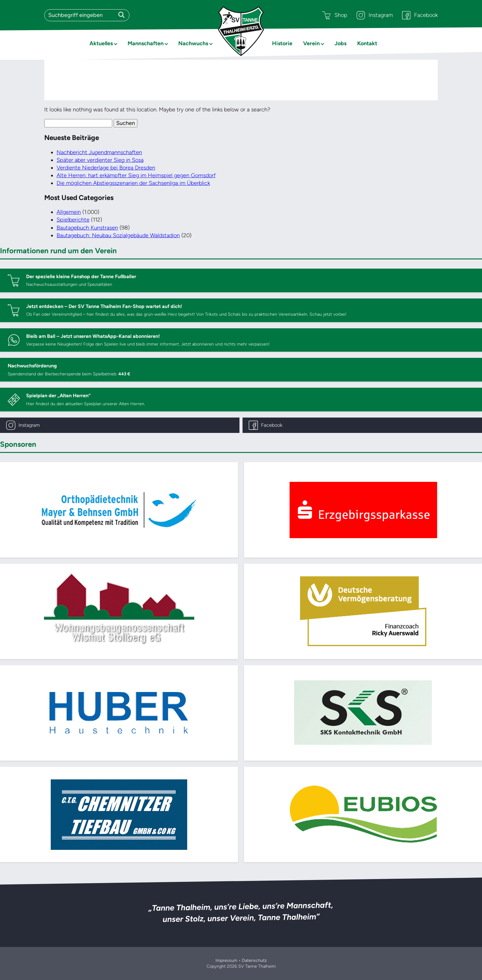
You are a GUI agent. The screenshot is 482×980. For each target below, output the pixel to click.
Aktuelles (101, 43)
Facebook (420, 15)
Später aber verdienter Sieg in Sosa (100, 160)
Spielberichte (73, 220)
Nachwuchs (193, 43)
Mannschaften (146, 43)
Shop (335, 15)
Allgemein (69, 212)
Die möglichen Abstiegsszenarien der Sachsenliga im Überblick (133, 183)
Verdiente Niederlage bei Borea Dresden (106, 168)
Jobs (340, 43)
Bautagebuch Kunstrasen (87, 228)
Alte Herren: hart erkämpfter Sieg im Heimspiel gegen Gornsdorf (136, 175)
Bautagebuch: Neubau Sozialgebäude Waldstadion (118, 235)
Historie (282, 43)
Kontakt (367, 43)
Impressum (226, 960)
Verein (311, 43)
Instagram (375, 15)
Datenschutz (254, 960)
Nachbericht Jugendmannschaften (99, 152)
